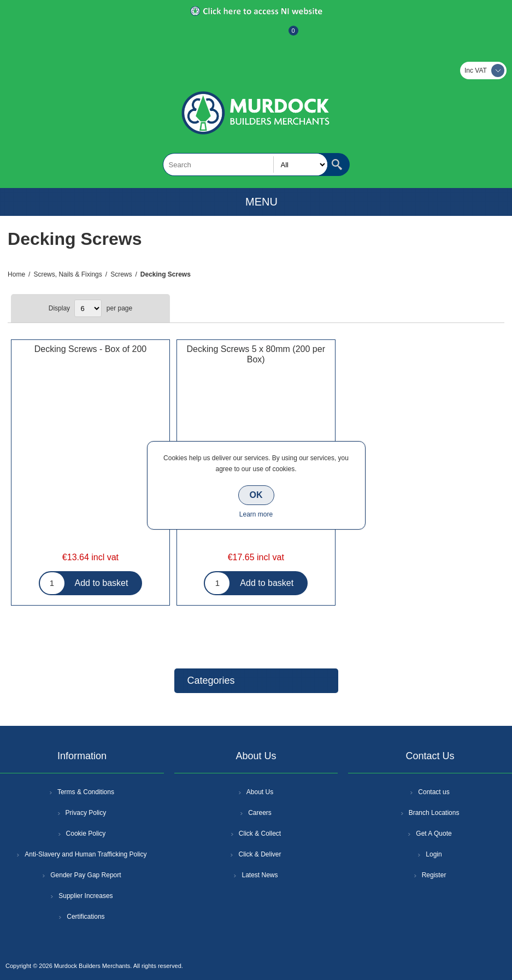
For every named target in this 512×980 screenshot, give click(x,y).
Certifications (86, 917)
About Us (260, 792)
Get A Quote (434, 834)
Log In (255, 36)
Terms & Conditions (86, 792)
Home (16, 274)
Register (227, 36)
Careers (260, 813)
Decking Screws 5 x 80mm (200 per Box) (256, 354)
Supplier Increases (86, 896)
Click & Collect (260, 834)
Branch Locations (434, 813)
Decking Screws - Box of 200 (90, 349)
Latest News (260, 875)
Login (434, 854)
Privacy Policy (86, 813)
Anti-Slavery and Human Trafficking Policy (86, 854)
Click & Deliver (260, 854)
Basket (285, 36)
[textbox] (245, 165)
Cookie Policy (86, 834)
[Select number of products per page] (88, 308)
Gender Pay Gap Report (86, 875)
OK (256, 495)
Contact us (434, 792)
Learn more (256, 514)
